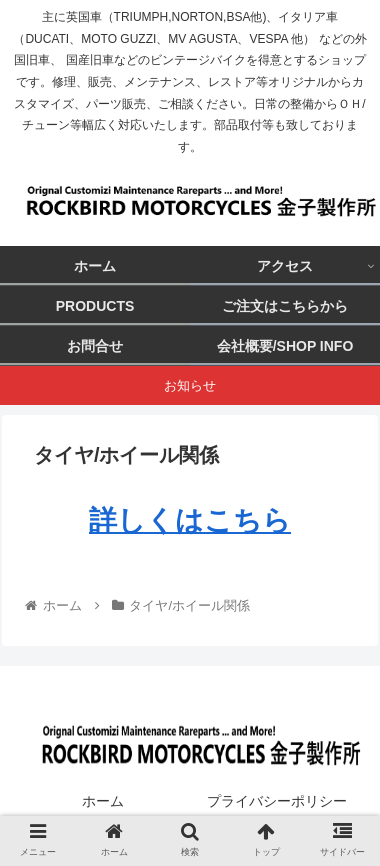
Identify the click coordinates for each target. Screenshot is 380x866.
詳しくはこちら (190, 520)
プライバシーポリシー (277, 801)
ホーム (103, 801)
